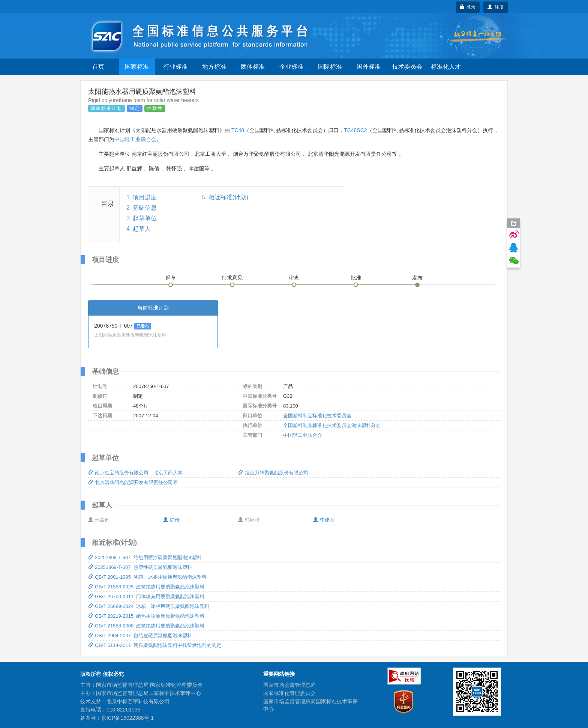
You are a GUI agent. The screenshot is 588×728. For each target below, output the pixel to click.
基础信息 (145, 208)
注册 (496, 7)
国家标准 (137, 67)
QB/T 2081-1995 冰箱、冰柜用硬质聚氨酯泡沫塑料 (147, 577)
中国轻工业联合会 (135, 139)
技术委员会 (407, 67)
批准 (356, 278)
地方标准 (214, 67)
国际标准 (330, 67)
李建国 (324, 520)
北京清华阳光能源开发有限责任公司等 (133, 482)
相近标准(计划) (229, 197)
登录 (468, 7)
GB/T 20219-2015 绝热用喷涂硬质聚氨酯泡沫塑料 (146, 616)
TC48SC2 (355, 130)
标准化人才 (446, 67)
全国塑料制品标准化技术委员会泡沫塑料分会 (332, 425)
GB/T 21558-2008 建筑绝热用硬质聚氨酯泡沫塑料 (146, 626)
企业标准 (291, 67)
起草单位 (145, 218)
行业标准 (175, 67)
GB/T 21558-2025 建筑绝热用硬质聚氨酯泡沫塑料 (146, 587)
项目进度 (145, 197)
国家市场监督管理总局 (289, 685)
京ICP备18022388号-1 (127, 718)
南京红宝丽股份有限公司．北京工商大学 (135, 473)
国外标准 (369, 67)
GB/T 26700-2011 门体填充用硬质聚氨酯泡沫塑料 (146, 596)
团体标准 (253, 67)
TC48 (238, 130)
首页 (98, 67)
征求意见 (232, 278)
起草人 (142, 229)
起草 (171, 278)
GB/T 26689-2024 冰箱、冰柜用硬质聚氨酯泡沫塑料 (149, 606)
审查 (294, 278)
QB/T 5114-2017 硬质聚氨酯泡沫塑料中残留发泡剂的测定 (155, 645)
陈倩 (171, 520)
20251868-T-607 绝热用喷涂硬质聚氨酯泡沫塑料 (145, 557)
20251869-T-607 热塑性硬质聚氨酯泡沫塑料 (140, 567)
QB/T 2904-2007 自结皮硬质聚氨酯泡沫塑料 (140, 635)
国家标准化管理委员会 (289, 693)
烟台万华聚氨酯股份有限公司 (273, 473)
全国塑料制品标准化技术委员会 (317, 416)
